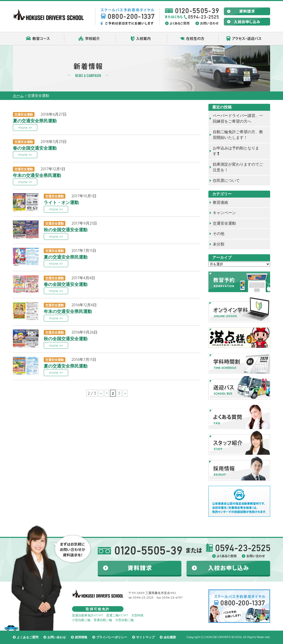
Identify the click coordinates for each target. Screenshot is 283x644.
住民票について (226, 180)
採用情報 (81, 637)
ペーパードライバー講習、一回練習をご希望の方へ (238, 118)
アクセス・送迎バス (244, 39)
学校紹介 (90, 39)
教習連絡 (220, 202)
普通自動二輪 (103, 620)
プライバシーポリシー (112, 637)
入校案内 (141, 39)
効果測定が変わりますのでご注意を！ (238, 167)
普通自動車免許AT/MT (88, 615)
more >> (25, 127)
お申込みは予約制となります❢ (236, 151)
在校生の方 (193, 39)
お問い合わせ (57, 637)
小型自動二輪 (81, 620)
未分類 (219, 244)
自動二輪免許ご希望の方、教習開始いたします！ (238, 135)
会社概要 (170, 637)
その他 (219, 234)
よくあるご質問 (28, 637)
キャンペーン (224, 213)
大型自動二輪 (125, 620)
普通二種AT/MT (117, 615)
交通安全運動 (224, 223)
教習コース (39, 39)
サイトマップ (145, 637)
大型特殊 (137, 615)
